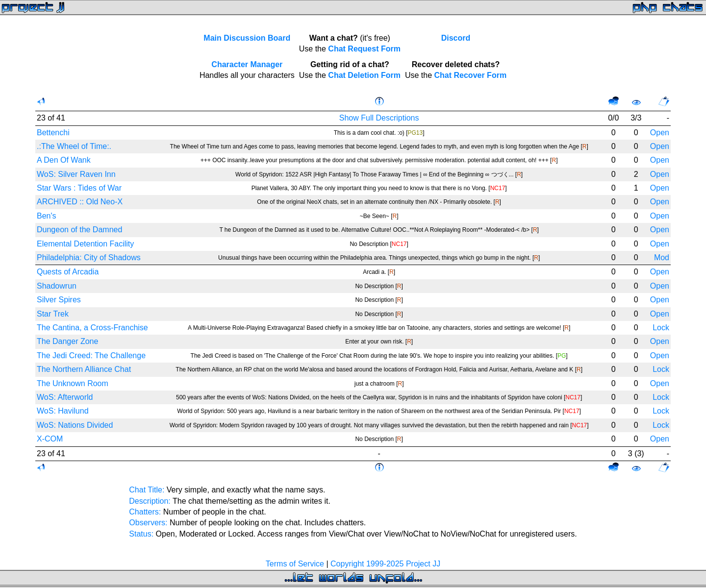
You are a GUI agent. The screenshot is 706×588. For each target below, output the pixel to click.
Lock (661, 328)
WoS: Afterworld (65, 397)
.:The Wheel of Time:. (74, 146)
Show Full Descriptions (379, 118)
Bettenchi (53, 133)
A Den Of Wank (64, 160)
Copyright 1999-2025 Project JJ (385, 564)
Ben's (47, 216)
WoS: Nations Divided (75, 425)
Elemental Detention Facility (85, 244)
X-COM (50, 439)
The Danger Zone (67, 341)
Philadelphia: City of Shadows (89, 257)
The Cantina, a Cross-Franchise (92, 328)
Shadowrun (57, 286)
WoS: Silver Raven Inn (76, 174)
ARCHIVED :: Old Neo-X (80, 202)
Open (660, 133)
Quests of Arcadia (68, 272)
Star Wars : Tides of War (79, 188)
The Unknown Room (73, 383)
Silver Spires (59, 300)
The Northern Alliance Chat (84, 369)
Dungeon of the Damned (79, 230)
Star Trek (53, 314)
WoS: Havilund (63, 411)
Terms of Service (295, 564)
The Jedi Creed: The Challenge (91, 355)
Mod (662, 257)
